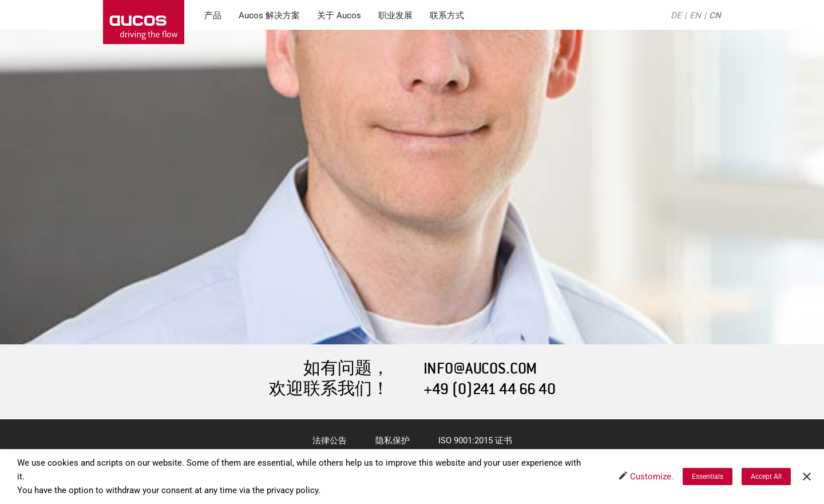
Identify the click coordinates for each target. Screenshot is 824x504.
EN (695, 15)
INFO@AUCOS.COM (480, 369)
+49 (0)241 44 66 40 (490, 389)
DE (676, 15)
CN (715, 15)
